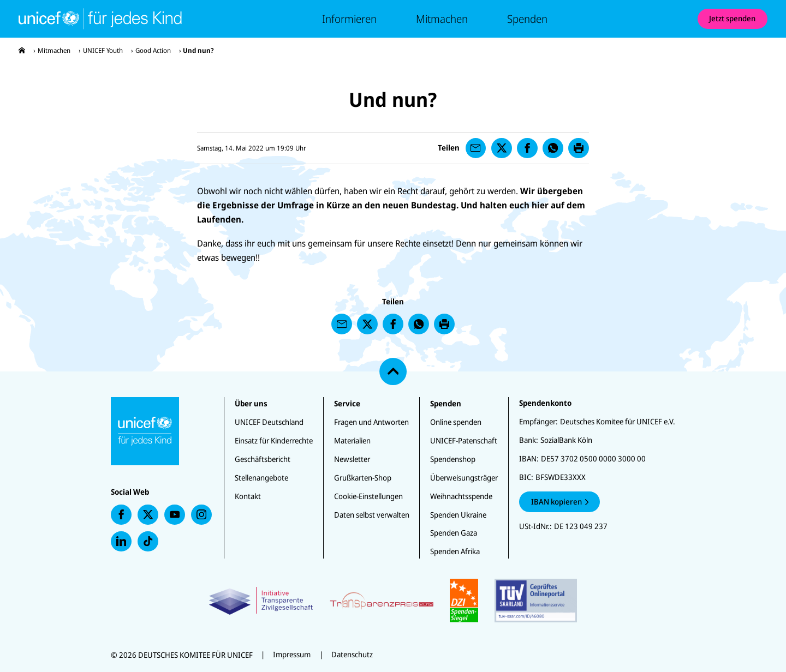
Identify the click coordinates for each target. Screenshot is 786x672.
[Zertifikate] (393, 601)
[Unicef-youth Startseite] (100, 19)
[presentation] (22, 50)
